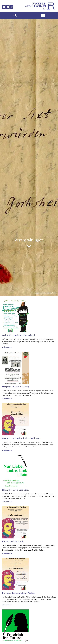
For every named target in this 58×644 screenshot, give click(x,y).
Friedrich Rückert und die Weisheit (18, 593)
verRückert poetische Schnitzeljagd (18, 335)
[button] (15, 16)
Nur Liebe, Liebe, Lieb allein (15, 490)
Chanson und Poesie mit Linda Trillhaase (21, 438)
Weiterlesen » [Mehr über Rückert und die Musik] (7, 553)
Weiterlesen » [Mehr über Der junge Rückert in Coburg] (7, 399)
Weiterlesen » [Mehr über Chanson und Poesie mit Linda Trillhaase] (7, 450)
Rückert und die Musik (13, 541)
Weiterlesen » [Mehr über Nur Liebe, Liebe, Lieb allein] (7, 502)
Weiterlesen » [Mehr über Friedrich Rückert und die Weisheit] (7, 605)
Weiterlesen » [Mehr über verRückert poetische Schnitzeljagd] (7, 347)
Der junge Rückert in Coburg (16, 387)
